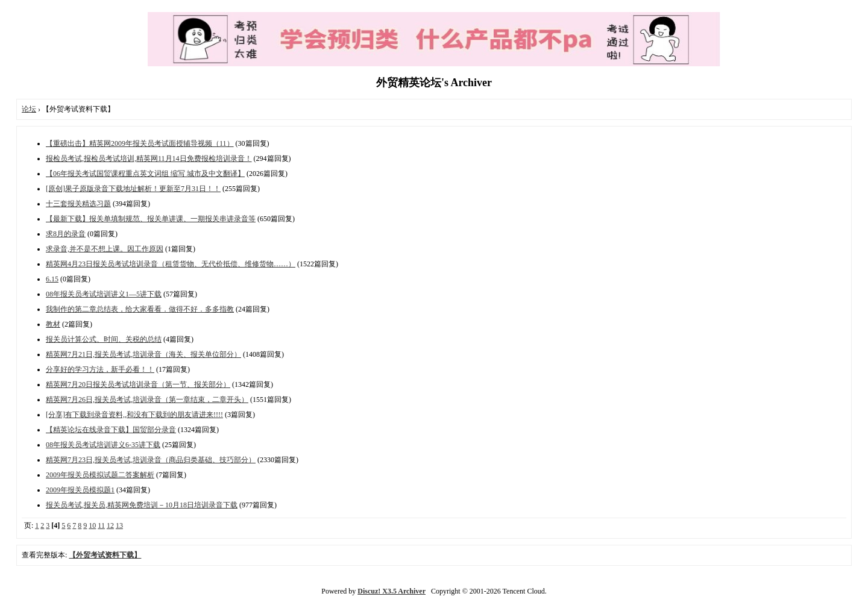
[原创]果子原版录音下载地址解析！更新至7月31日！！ (133, 189)
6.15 (52, 279)
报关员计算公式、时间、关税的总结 (104, 339)
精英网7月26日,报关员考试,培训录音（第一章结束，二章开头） (147, 400)
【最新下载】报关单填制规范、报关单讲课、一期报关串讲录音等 (151, 219)
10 (92, 525)
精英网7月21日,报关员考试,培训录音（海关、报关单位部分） (143, 354)
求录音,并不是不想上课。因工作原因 (105, 249)
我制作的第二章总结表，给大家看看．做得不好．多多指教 (140, 309)
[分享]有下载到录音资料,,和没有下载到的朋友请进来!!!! (134, 415)
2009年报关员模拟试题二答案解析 (100, 475)
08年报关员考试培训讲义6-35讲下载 (103, 445)
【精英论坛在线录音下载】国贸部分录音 (111, 430)
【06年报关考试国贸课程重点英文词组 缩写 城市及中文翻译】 (145, 174)
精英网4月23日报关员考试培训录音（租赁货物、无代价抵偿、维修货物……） (171, 264)
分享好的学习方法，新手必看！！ (100, 369)
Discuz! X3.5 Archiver (392, 591)
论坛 (29, 109)
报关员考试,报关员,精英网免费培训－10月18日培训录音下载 (142, 505)
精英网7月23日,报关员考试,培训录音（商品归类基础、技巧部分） (151, 460)
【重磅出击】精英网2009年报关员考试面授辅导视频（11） (140, 143)
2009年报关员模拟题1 (80, 490)
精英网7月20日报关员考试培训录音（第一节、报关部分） (138, 384)
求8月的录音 (66, 234)
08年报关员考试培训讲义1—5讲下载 (104, 294)
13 (119, 525)
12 (110, 525)
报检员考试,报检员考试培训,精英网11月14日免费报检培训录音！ (149, 158)
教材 (53, 324)
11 (101, 525)
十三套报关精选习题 (78, 204)
